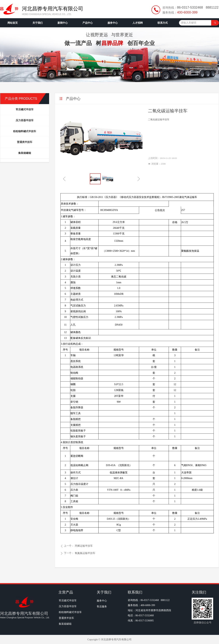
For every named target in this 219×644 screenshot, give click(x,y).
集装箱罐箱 (25, 153)
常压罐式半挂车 (25, 109)
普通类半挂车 (25, 142)
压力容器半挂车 (25, 120)
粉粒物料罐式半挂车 (25, 131)
